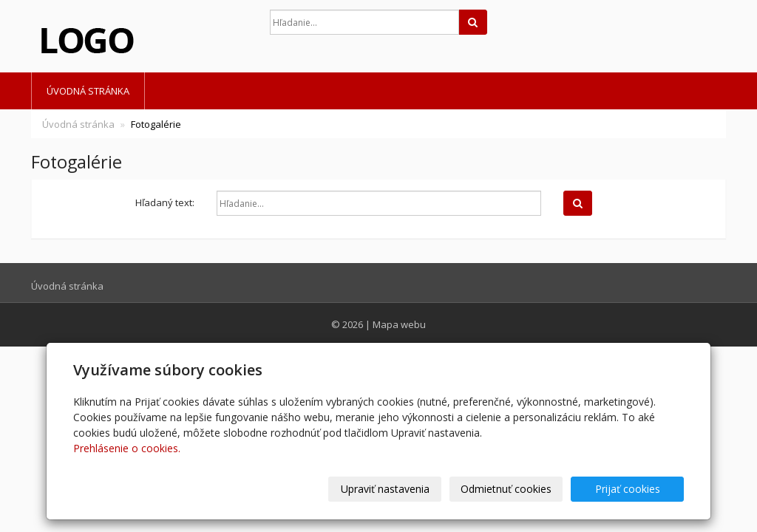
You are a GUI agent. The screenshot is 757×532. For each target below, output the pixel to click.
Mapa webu (399, 324)
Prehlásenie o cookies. (127, 448)
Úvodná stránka (88, 91)
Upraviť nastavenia (385, 489)
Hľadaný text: (165, 202)
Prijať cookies (628, 489)
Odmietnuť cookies (506, 489)
